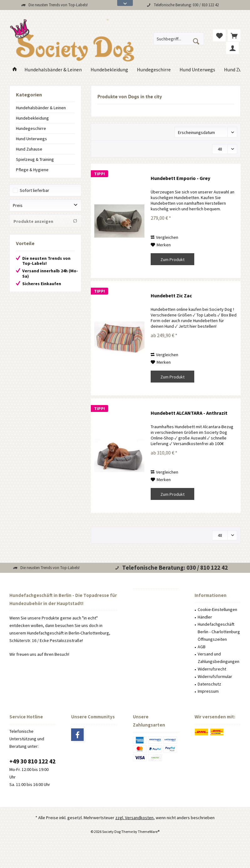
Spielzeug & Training (35, 159)
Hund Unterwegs (31, 139)
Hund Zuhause (29, 149)
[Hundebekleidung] (109, 70)
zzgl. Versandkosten (134, 818)
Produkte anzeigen (45, 221)
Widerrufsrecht (212, 669)
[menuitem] (234, 35)
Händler (205, 617)
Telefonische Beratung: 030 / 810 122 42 (186, 5)
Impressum (208, 691)
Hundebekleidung (32, 118)
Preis (18, 205)
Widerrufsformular (215, 676)
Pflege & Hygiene (32, 170)
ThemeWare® (149, 832)
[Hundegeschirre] (154, 70)
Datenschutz (209, 684)
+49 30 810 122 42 (32, 761)
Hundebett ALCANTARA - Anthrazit (189, 413)
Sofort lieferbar (34, 190)
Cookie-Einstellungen (217, 609)
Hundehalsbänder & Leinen (41, 108)
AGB (202, 647)
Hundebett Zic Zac (171, 295)
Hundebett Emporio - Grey (180, 178)
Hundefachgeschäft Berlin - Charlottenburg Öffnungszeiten (219, 632)
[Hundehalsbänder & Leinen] (53, 70)
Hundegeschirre (31, 128)
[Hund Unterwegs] (197, 70)
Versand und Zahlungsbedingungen (219, 658)
